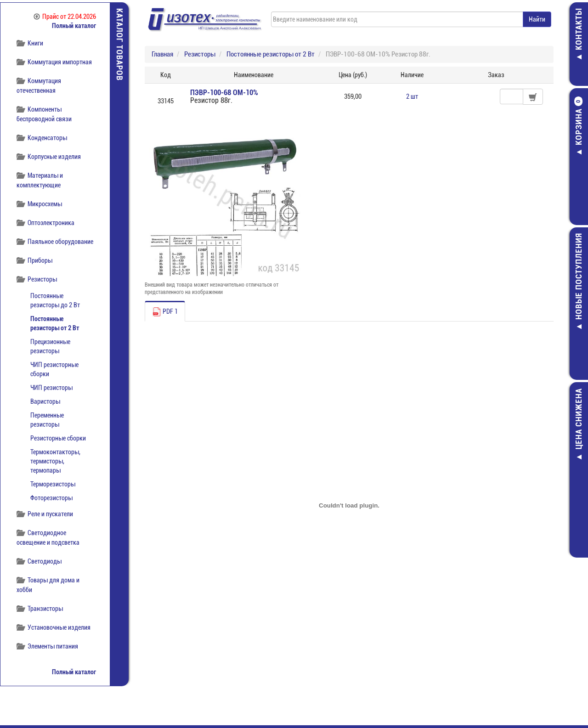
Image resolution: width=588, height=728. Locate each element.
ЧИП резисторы (51, 388)
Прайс (65, 17)
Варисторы (45, 401)
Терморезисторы (53, 484)
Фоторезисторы (51, 498)
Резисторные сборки (58, 438)
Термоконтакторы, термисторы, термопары (55, 461)
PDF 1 (165, 312)
